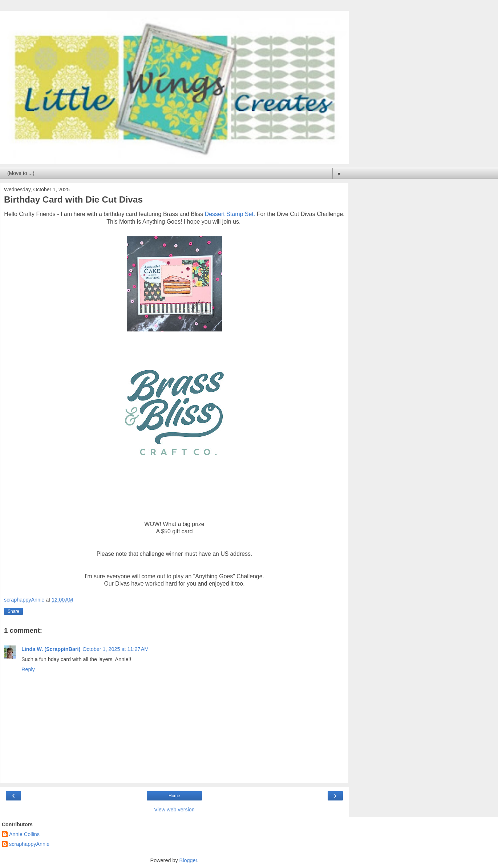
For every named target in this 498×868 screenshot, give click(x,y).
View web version (174, 810)
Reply (28, 669)
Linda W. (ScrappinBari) (51, 649)
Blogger (188, 860)
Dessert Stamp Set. (230, 214)
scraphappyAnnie (29, 844)
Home (174, 796)
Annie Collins (24, 834)
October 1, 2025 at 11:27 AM (116, 649)
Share (13, 611)
